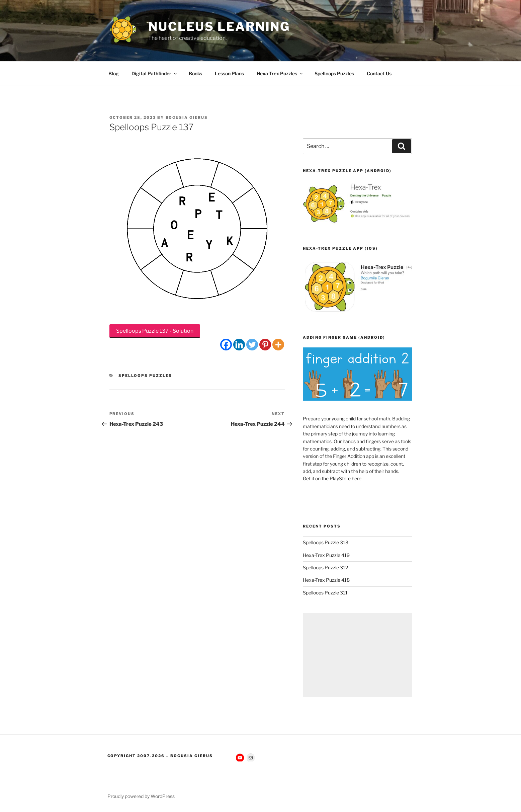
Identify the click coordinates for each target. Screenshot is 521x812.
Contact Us (379, 73)
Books (195, 73)
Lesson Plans (229, 73)
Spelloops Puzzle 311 (325, 593)
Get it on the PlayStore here (332, 478)
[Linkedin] (239, 345)
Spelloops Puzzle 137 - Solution (155, 331)
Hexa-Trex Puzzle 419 (326, 555)
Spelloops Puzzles (334, 73)
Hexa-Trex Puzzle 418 (326, 580)
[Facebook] (226, 345)
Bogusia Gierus (187, 117)
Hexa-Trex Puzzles (280, 73)
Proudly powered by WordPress (141, 796)
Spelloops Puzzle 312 (325, 567)
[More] (278, 345)
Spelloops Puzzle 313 (326, 542)
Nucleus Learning (219, 26)
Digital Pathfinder (155, 73)
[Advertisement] (357, 655)
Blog (114, 73)
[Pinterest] (265, 345)
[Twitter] (252, 345)
